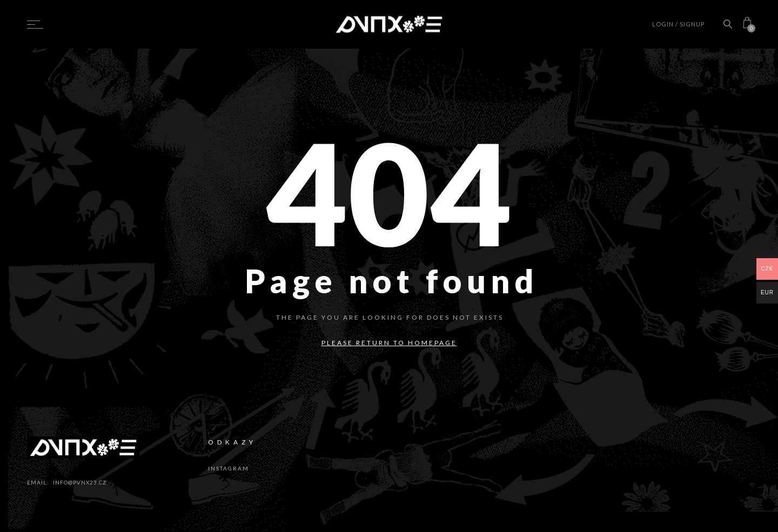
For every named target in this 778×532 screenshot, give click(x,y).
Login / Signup (678, 24)
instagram (229, 468)
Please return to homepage (389, 343)
